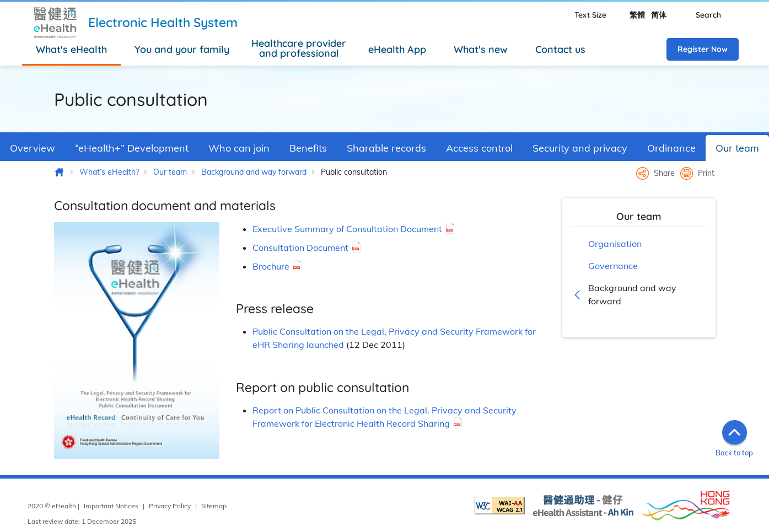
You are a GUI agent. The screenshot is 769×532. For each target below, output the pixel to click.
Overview (33, 148)
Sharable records (386, 148)
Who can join (239, 148)
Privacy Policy (170, 506)
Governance (613, 266)
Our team (737, 148)
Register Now (703, 49)
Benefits (308, 148)
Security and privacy (580, 148)
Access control (479, 148)
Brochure (271, 266)
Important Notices (111, 506)
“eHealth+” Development (132, 148)
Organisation (615, 244)
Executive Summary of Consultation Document (347, 229)
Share (664, 173)
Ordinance (671, 148)
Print (706, 173)
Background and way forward (254, 172)
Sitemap (214, 506)
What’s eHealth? (109, 172)
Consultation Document (300, 248)
